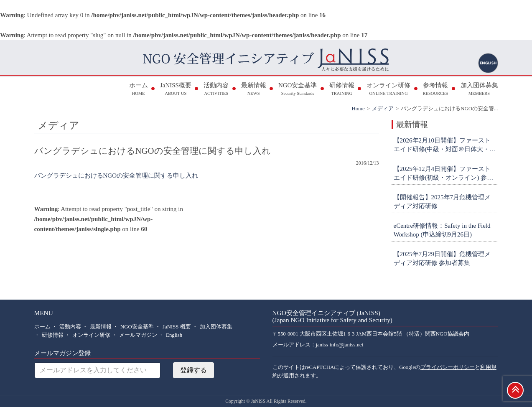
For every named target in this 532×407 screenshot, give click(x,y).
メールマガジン (138, 335)
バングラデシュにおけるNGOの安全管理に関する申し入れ (116, 176)
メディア (383, 109)
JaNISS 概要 (177, 327)
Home (358, 109)
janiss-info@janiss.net (340, 345)
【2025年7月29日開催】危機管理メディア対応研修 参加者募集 (442, 258)
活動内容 (216, 90)
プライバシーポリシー (448, 367)
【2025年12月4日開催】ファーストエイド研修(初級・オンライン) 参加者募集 (444, 174)
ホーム (139, 90)
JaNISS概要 (176, 90)
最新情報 (254, 90)
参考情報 (435, 90)
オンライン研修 (388, 90)
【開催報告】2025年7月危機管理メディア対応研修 (442, 202)
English (174, 335)
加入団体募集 (479, 90)
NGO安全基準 (298, 90)
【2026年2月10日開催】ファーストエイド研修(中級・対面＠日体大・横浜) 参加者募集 (445, 145)
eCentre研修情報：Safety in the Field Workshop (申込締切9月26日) (442, 230)
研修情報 (342, 90)
